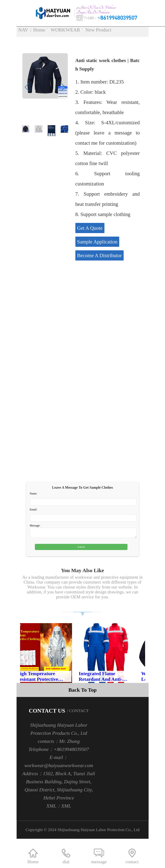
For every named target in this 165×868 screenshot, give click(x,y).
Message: (35, 527)
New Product (98, 30)
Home (39, 30)
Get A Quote (90, 229)
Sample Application (97, 243)
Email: (34, 511)
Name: (34, 495)
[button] (63, 88)
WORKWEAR (65, 30)
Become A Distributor (100, 257)
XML (66, 809)
